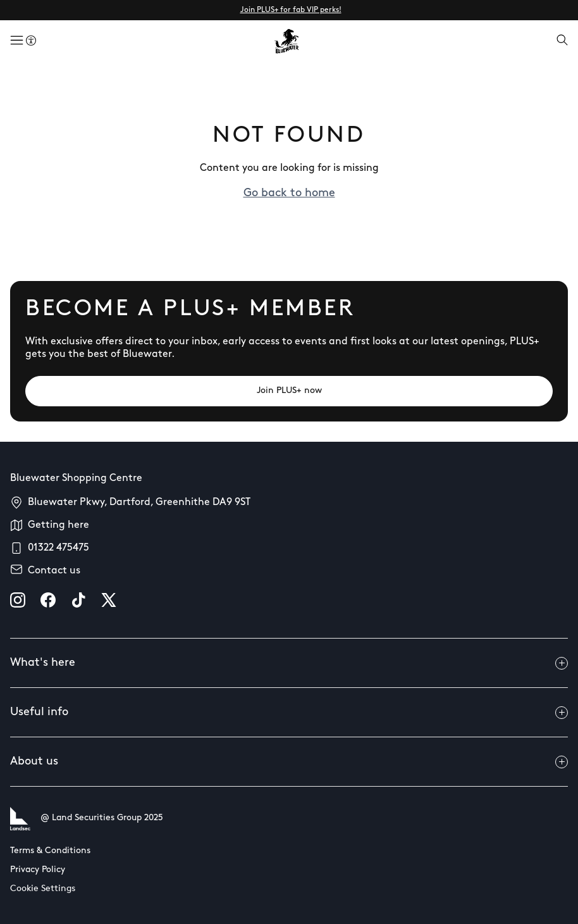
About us (289, 762)
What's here (289, 663)
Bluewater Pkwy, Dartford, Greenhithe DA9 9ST (139, 503)
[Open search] (562, 41)
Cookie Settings (43, 889)
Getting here (58, 525)
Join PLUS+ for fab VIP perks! (291, 10)
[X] (109, 600)
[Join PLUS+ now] (289, 391)
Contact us (54, 571)
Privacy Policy (38, 870)
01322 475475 (58, 548)
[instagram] (18, 600)
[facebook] (48, 600)
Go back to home (289, 193)
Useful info (289, 713)
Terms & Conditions (50, 851)
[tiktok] (78, 600)
